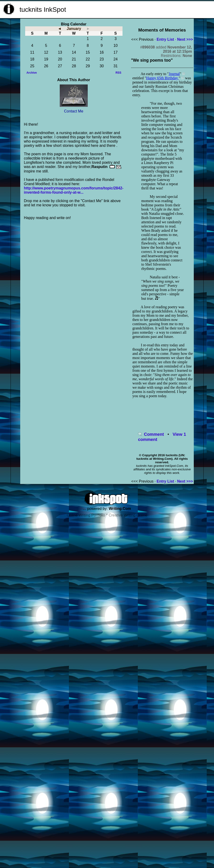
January (74, 29)
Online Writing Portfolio (86, 515)
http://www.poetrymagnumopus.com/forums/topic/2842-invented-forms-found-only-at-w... (73, 190)
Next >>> (185, 39)
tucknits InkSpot (43, 10)
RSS (118, 73)
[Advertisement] (157, 9)
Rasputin (99, 167)
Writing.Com (120, 509)
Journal (174, 74)
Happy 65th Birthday (162, 78)
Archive (32, 73)
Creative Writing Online (128, 515)
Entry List (165, 39)
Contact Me (74, 111)
